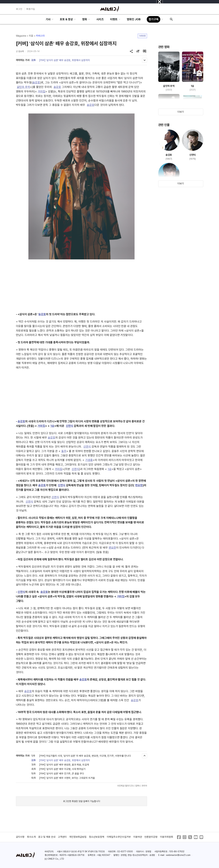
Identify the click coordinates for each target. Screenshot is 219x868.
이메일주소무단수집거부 (119, 837)
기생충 (89, 460)
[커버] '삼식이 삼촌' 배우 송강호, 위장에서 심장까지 (65, 60)
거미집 (42, 91)
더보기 (181, 112)
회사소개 (31, 837)
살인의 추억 (23, 87)
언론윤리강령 (151, 837)
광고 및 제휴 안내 (47, 837)
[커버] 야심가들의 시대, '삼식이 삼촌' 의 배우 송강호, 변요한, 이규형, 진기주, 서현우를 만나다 (85, 756)
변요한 (139, 485)
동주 (64, 451)
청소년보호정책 (97, 837)
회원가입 (31, 9)
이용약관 (138, 837)
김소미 (21, 51)
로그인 (19, 9)
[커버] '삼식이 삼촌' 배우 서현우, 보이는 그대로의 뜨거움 (67, 778)
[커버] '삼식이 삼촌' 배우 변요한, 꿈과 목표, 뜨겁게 (64, 765)
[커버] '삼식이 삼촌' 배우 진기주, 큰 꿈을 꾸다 (62, 774)
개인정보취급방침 (78, 837)
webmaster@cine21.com (178, 855)
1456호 (142, 36)
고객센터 (62, 837)
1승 (52, 426)
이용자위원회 (167, 837)
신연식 (70, 426)
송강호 (36, 82)
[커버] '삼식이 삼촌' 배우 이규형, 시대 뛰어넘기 (62, 769)
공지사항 (20, 837)
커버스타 (40, 36)
